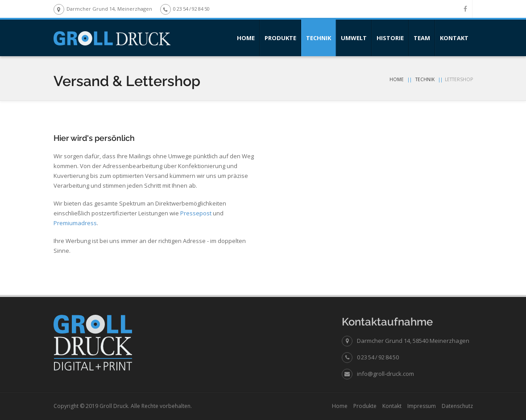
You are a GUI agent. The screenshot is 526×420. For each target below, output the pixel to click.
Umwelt (354, 38)
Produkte (280, 38)
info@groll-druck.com (385, 374)
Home (246, 38)
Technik (319, 38)
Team (422, 38)
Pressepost (196, 213)
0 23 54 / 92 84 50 (378, 357)
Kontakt (454, 38)
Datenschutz (457, 406)
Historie (390, 38)
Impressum (422, 406)
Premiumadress (75, 223)
